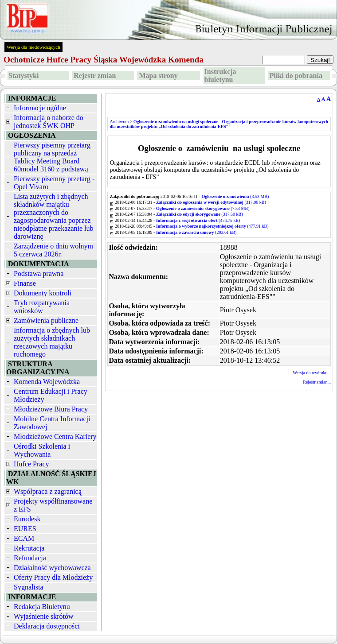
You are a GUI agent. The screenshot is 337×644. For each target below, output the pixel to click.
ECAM (24, 538)
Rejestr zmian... (317, 382)
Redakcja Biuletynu (42, 607)
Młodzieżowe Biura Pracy (51, 409)
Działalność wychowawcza (52, 568)
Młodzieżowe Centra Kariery (55, 436)
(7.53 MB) (203, 208)
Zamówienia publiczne (46, 320)
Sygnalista (29, 587)
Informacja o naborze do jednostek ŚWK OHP (49, 122)
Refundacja (30, 558)
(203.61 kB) (196, 232)
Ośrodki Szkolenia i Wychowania (42, 450)
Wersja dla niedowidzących (33, 47)
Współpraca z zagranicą (48, 491)
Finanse (25, 283)
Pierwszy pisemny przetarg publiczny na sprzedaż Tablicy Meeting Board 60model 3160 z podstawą (52, 157)
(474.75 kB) (198, 220)
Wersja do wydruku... (312, 373)
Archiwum (119, 122)
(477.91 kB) (212, 226)
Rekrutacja (29, 548)
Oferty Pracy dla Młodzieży (53, 577)
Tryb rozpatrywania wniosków (42, 307)
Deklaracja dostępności (47, 626)
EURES (25, 529)
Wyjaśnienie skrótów (44, 616)
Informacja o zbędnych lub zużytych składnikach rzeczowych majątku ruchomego (52, 342)
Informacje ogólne (40, 108)
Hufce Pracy (31, 464)
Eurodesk (27, 519)
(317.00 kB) (211, 202)
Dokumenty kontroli (43, 293)
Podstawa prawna (39, 274)
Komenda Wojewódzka (47, 382)
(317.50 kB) (200, 214)
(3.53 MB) (235, 196)
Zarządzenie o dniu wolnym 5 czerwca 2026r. (53, 250)
